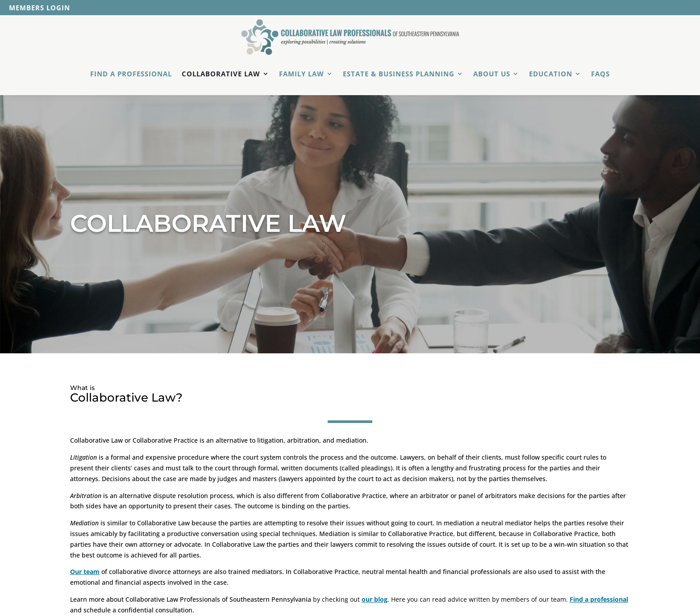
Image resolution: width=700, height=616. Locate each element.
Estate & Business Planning (399, 74)
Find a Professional (131, 74)
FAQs (600, 74)
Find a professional (599, 599)
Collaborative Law (221, 74)
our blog (375, 599)
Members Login (40, 8)
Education (551, 74)
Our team (85, 572)
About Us (492, 74)
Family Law (302, 74)
